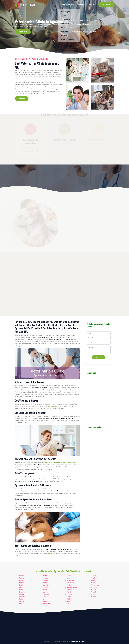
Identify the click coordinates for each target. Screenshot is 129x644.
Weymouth (94, 592)
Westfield (93, 590)
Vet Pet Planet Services (67, 4)
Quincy (69, 597)
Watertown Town (95, 585)
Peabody (69, 592)
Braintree (22, 590)
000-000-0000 (106, 4)
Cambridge (22, 597)
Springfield (94, 578)
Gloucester (46, 585)
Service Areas (81, 4)
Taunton (93, 580)
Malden (45, 601)
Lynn (44, 599)
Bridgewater (22, 592)
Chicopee (22, 601)
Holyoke (45, 590)
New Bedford (70, 583)
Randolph (69, 599)
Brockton (22, 594)
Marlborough (46, 604)
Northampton (70, 590)
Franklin (45, 583)
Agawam (21, 576)
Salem (69, 604)
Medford (69, 576)
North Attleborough (72, 587)
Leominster (46, 594)
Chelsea (21, 599)
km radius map (99, 396)
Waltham (93, 583)
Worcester (94, 597)
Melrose (69, 578)
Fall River (46, 576)
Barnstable (22, 583)
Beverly (21, 585)
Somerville (94, 576)
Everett (21, 604)
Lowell (45, 597)
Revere (69, 601)
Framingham (46, 580)
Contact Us (92, 4)
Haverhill (46, 587)
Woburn (93, 594)
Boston (21, 587)
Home (55, 4)
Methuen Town (71, 580)
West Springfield (95, 587)
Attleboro (22, 580)
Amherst (21, 578)
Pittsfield (69, 594)
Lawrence (46, 592)
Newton (69, 585)
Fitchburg (46, 578)
